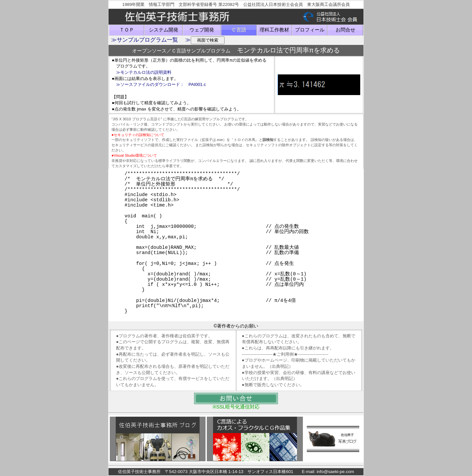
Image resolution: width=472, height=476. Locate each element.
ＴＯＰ (127, 30)
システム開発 (164, 30)
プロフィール (310, 30)
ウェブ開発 (202, 30)
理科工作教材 (274, 30)
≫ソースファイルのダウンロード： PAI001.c (161, 84)
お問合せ (345, 30)
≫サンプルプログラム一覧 (145, 40)
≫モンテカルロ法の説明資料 (144, 72)
